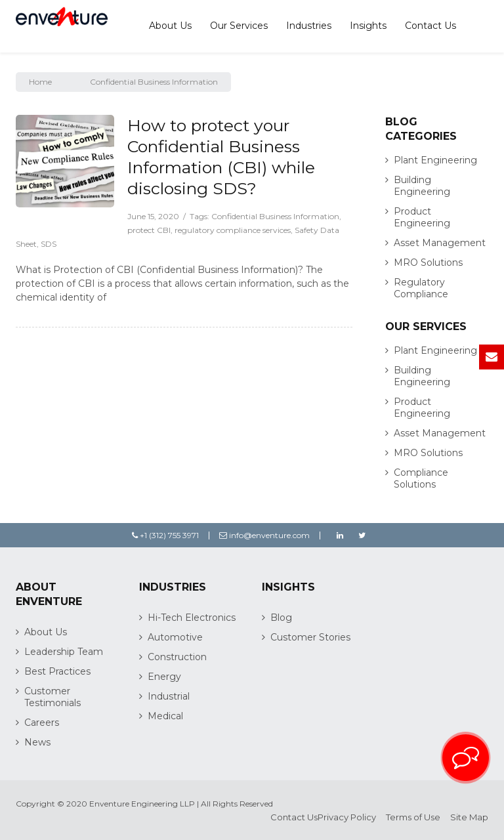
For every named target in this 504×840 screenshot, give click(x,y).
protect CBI (149, 230)
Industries (309, 26)
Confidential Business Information (275, 216)
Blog (281, 618)
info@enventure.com (264, 535)
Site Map (469, 817)
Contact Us (430, 26)
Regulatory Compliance (421, 288)
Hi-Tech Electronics (192, 618)
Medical (165, 716)
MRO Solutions (428, 262)
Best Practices (57, 671)
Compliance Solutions (421, 478)
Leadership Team (64, 652)
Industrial (169, 696)
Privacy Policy (347, 817)
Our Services (239, 26)
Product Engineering (422, 217)
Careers (42, 723)
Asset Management (440, 243)
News (37, 742)
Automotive (175, 637)
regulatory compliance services (233, 230)
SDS (49, 244)
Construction (177, 657)
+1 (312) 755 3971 (165, 535)
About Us (170, 26)
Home (40, 82)
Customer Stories (310, 637)
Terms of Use (413, 817)
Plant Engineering (435, 160)
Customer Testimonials (52, 697)
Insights (368, 26)
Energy (164, 677)
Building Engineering (422, 186)
